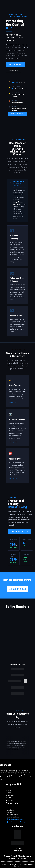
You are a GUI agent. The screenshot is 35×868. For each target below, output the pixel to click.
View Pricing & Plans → (20, 531)
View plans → (13, 403)
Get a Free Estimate (16, 64)
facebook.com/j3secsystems (15, 819)
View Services (13, 70)
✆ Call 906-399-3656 (18, 114)
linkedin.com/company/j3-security (16, 822)
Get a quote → (14, 442)
